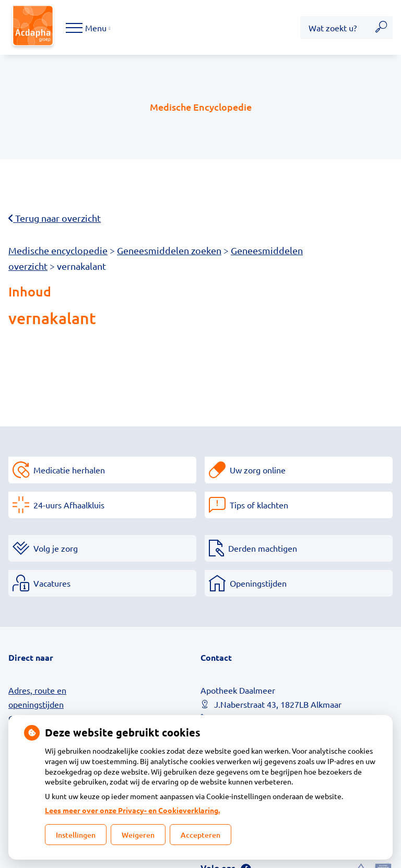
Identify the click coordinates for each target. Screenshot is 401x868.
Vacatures (52, 583)
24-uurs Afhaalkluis (69, 505)
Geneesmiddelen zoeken (169, 250)
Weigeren (138, 835)
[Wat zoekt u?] (335, 28)
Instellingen (76, 835)
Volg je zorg (56, 548)
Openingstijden (258, 583)
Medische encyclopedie (58, 250)
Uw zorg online (258, 470)
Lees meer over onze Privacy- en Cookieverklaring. (132, 810)
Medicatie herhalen (69, 470)
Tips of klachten (259, 505)
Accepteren (200, 835)
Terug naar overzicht (55, 218)
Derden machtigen (263, 548)
